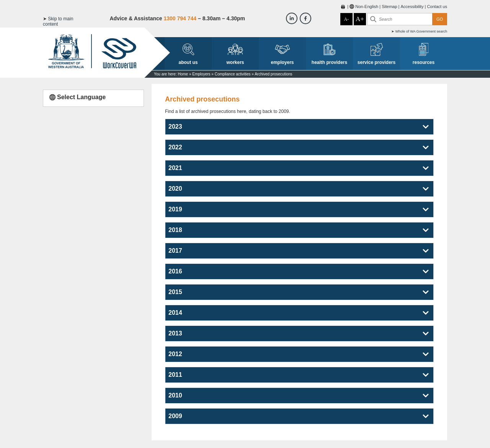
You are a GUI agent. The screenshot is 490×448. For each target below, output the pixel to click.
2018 (175, 230)
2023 (175, 127)
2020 (175, 189)
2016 (175, 271)
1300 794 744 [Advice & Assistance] (180, 18)
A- (346, 19)
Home (183, 74)
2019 (175, 209)
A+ (360, 19)
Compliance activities (233, 74)
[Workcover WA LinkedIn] (292, 18)
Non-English (367, 7)
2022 (175, 147)
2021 (175, 168)
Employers (201, 74)
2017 (175, 251)
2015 (175, 292)
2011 (175, 375)
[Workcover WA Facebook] (305, 18)
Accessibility (412, 7)
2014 (175, 313)
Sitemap (389, 7)
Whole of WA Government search (421, 31)
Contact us (437, 7)
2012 (175, 354)
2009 (175, 416)
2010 (175, 395)
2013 (175, 333)
